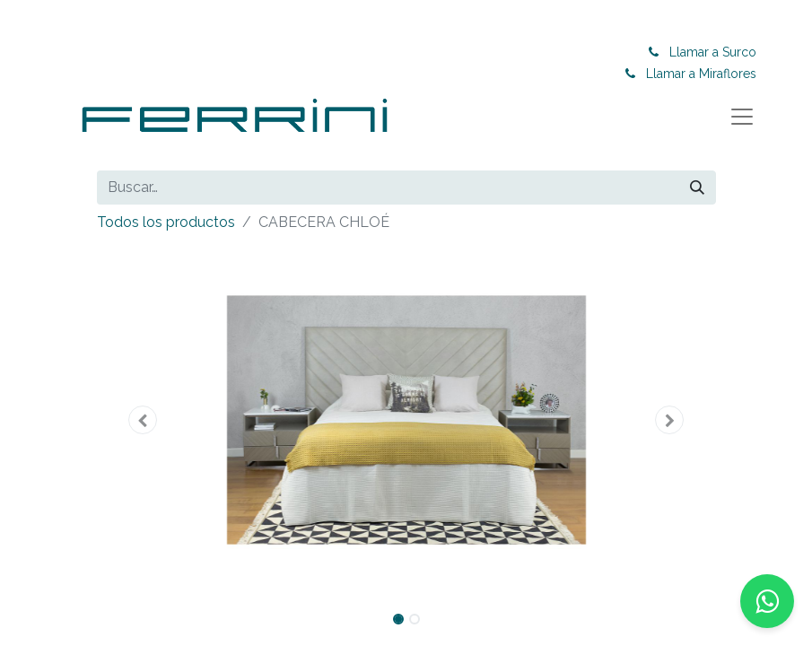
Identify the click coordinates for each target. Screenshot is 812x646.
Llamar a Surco (713, 52)
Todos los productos (166, 222)
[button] (144, 420)
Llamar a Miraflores (701, 74)
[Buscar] (697, 188)
